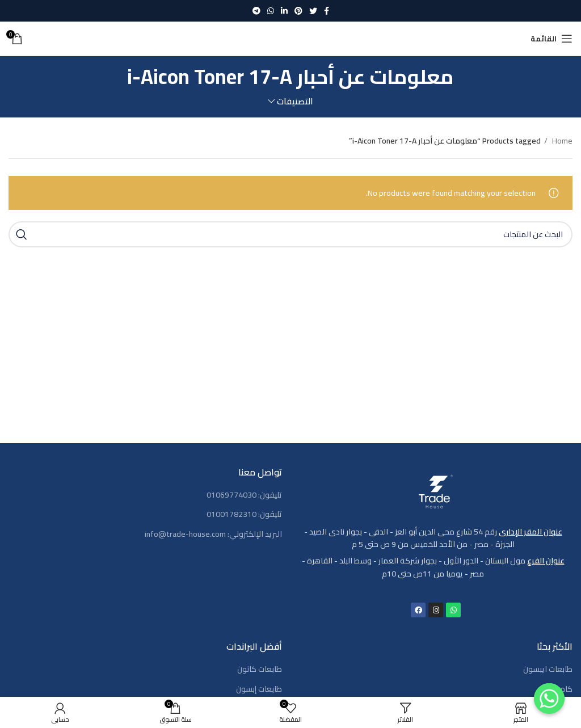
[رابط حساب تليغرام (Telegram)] (256, 11)
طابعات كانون (260, 670)
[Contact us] (549, 698)
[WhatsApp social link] (271, 11)
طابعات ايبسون (548, 670)
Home (561, 141)
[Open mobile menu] (551, 39)
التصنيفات (295, 101)
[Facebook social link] (327, 11)
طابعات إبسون (259, 689)
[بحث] (290, 234)
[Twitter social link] (313, 11)
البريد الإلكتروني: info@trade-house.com (213, 535)
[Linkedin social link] (284, 11)
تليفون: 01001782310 (244, 515)
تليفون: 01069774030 (244, 495)
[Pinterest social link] (298, 11)
